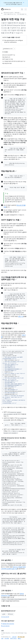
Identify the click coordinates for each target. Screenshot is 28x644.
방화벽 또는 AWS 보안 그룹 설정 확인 (14, 574)
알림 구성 (21, 316)
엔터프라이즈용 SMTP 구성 (13, 73)
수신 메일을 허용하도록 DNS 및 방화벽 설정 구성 (14, 278)
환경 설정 (17, 13)
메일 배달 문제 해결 (10, 323)
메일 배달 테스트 (9, 171)
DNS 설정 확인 (7, 560)
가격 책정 (7, 638)
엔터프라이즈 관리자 (8, 13)
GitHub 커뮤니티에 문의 (8, 624)
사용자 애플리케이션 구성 (10, 14)
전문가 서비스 (13, 638)
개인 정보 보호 (21, 637)
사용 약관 (14, 637)
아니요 (10, 614)
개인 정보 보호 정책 (5, 617)
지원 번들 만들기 (8, 328)
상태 (2, 638)
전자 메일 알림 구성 (22, 14)
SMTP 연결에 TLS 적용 (11, 220)
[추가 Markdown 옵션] (15, 49)
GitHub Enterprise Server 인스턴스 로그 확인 (13, 439)
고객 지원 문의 (7, 591)
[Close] (24, 2)
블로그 (19, 638)
